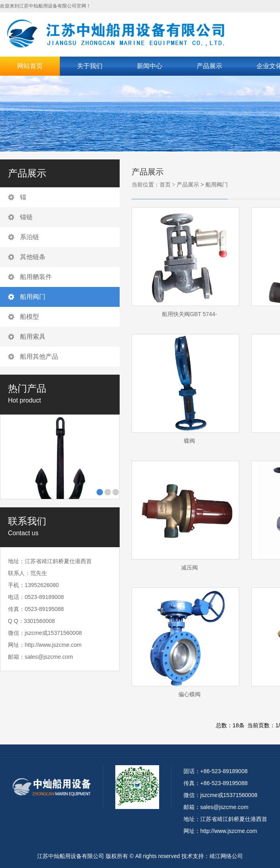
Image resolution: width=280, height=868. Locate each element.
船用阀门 (33, 297)
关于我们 (90, 66)
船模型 (30, 317)
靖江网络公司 (226, 856)
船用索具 (33, 337)
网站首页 (30, 66)
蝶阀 (189, 441)
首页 (165, 185)
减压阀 (189, 568)
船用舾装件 (36, 277)
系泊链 (30, 237)
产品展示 (209, 66)
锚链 (26, 217)
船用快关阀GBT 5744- (189, 314)
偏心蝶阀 (189, 694)
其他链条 (33, 257)
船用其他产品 (39, 356)
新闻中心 (150, 66)
